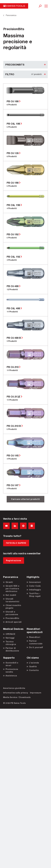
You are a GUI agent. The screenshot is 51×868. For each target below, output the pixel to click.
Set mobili (11, 595)
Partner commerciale (36, 642)
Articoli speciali (14, 622)
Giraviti (9, 582)
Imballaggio (35, 590)
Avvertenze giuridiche (14, 688)
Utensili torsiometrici (12, 600)
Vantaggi (10, 638)
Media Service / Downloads (17, 697)
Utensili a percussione (12, 613)
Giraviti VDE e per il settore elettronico (12, 589)
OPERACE (10, 634)
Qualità (33, 666)
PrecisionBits (12, 618)
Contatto (34, 670)
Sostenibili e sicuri (12, 664)
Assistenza (11, 676)
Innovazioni (35, 582)
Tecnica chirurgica (11, 643)
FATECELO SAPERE (16, 543)
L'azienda (34, 663)
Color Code (35, 586)
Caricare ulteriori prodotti (26, 499)
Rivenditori (35, 637)
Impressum (36, 693)
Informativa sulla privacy (16, 693)
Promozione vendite (12, 670)
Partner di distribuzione (12, 649)
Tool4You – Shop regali (35, 595)
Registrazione (14, 560)
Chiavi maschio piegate (13, 607)
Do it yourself (36, 647)
